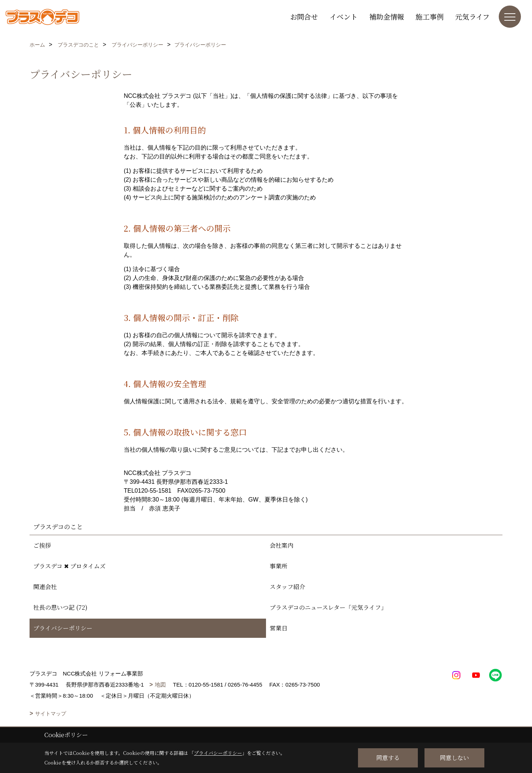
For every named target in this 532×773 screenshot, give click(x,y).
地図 (160, 685)
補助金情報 (387, 16)
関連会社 (45, 587)
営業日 (279, 628)
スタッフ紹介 (287, 587)
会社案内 (282, 545)
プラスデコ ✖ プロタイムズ (69, 566)
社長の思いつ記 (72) (60, 607)
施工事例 (430, 16)
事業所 (279, 566)
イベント (344, 16)
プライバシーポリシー (63, 628)
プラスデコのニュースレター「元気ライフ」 (328, 607)
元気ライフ (472, 16)
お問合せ (304, 16)
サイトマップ (51, 714)
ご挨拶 (42, 545)
